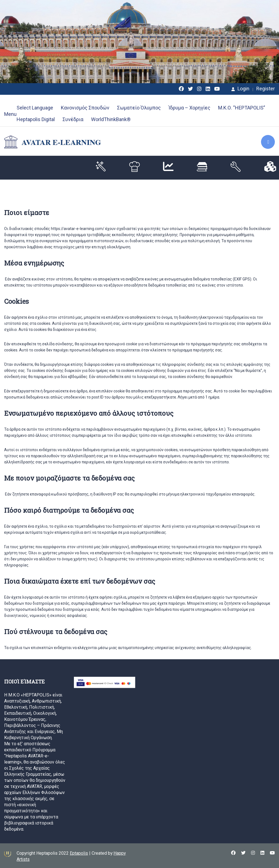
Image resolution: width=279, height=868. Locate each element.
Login (240, 89)
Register (266, 89)
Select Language (35, 108)
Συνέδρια (73, 119)
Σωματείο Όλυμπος (139, 108)
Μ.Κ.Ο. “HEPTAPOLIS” (242, 108)
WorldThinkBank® (111, 119)
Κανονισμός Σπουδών (85, 108)
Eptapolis (79, 853)
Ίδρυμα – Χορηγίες (189, 108)
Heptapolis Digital (36, 119)
